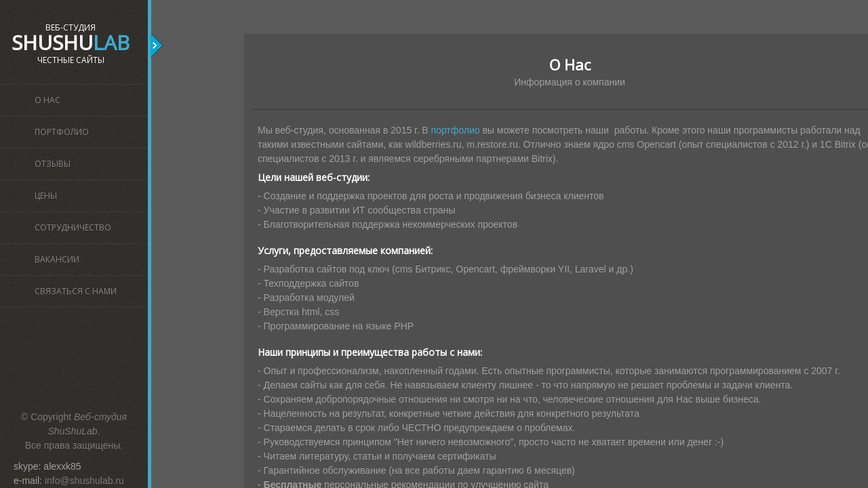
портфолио (456, 130)
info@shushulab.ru (84, 481)
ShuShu (71, 42)
